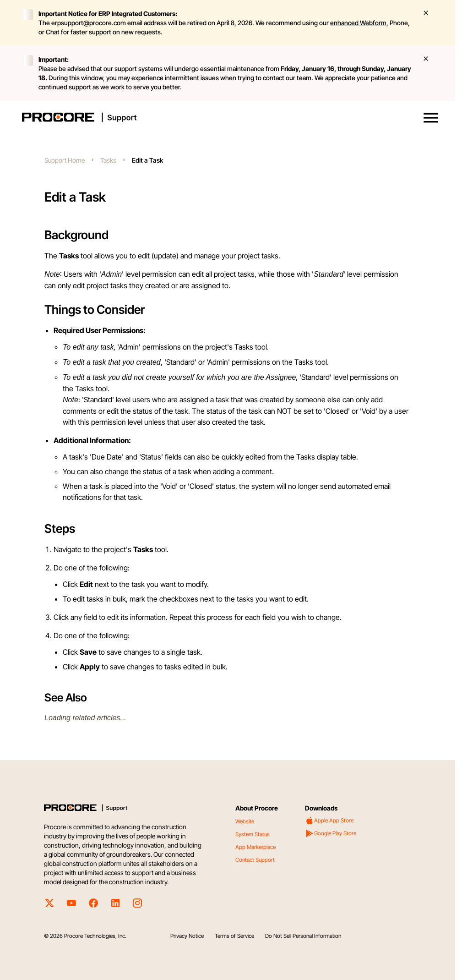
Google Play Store (331, 833)
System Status (253, 834)
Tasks (108, 160)
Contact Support (255, 860)
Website (245, 821)
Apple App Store (329, 821)
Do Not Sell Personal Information (303, 936)
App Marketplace (255, 847)
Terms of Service (234, 936)
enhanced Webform (358, 23)
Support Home (65, 160)
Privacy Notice (187, 936)
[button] (431, 118)
